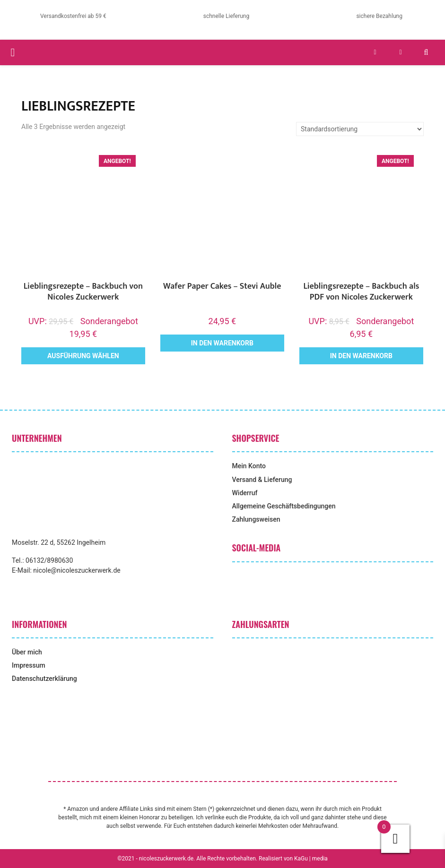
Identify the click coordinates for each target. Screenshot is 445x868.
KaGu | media (311, 859)
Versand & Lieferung (262, 480)
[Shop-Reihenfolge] (360, 129)
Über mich (27, 652)
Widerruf (245, 493)
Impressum (29, 665)
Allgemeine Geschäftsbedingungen (284, 506)
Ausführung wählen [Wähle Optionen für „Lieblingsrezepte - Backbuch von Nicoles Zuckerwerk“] (83, 356)
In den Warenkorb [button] (222, 343)
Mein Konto (249, 466)
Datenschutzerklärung (44, 679)
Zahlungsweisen (256, 519)
